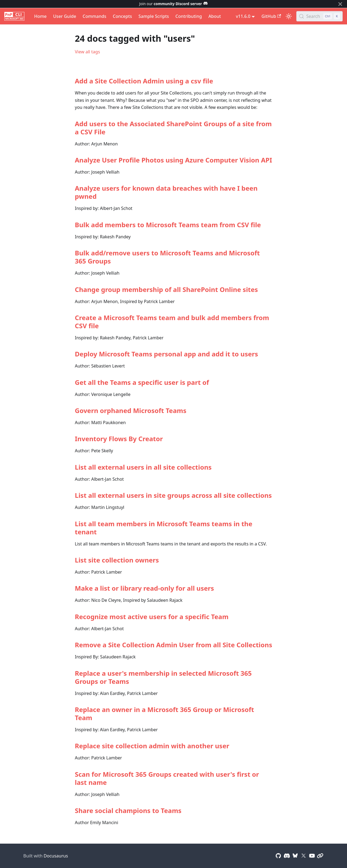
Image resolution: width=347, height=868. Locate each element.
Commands (94, 16)
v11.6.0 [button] (243, 16)
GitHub (271, 16)
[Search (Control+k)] (319, 16)
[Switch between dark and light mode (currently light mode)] (289, 16)
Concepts (122, 16)
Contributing (189, 16)
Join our (174, 4)
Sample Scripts (154, 16)
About (215, 16)
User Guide (65, 16)
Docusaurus (56, 856)
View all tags (87, 52)
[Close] (340, 4)
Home (40, 16)
